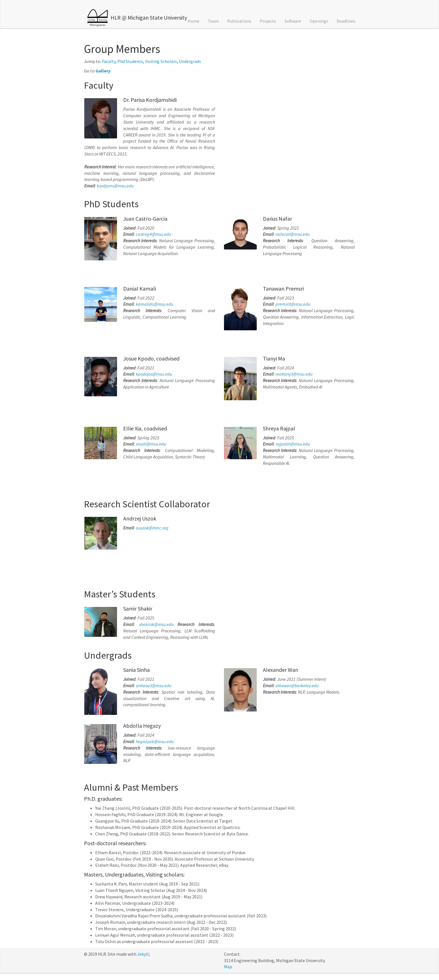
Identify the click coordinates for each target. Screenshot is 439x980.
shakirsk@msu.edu (156, 624)
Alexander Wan (281, 670)
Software (293, 21)
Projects (268, 21)
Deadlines (346, 21)
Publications (239, 21)
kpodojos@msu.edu (154, 374)
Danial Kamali (140, 288)
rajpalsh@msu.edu (293, 444)
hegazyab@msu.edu (155, 741)
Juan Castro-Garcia (145, 219)
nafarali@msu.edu (293, 234)
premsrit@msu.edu (293, 304)
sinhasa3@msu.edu (154, 685)
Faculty (109, 61)
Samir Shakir (138, 608)
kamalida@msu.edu (155, 304)
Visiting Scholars (161, 61)
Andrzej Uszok (140, 518)
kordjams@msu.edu (115, 186)
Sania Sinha (136, 670)
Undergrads (190, 61)
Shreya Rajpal (279, 428)
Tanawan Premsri (283, 288)
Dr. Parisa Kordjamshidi (150, 100)
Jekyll (143, 954)
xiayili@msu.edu (151, 444)
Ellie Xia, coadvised (145, 428)
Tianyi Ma (274, 358)
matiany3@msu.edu (294, 374)
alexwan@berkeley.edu (297, 685)
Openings (319, 21)
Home (193, 21)
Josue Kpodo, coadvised (151, 358)
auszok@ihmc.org (152, 528)
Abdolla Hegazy (142, 726)
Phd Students (130, 61)
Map (228, 967)
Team (213, 21)
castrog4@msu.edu (153, 234)
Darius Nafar (277, 219)
